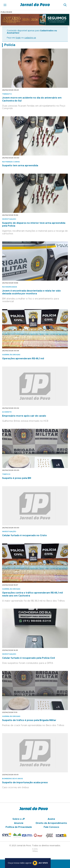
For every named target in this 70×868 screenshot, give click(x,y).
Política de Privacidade (19, 827)
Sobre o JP (19, 819)
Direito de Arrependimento (51, 823)
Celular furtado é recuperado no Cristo (24, 535)
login (18, 38)
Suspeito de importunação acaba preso (25, 783)
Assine (51, 819)
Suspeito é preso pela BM (17, 478)
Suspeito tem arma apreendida (20, 166)
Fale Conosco (51, 827)
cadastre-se (30, 38)
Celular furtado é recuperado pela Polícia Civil (28, 658)
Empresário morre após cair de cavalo (24, 416)
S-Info (35, 849)
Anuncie (19, 823)
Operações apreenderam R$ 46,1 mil (23, 359)
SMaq (35, 851)
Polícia (10, 45)
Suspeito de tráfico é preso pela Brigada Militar (29, 720)
